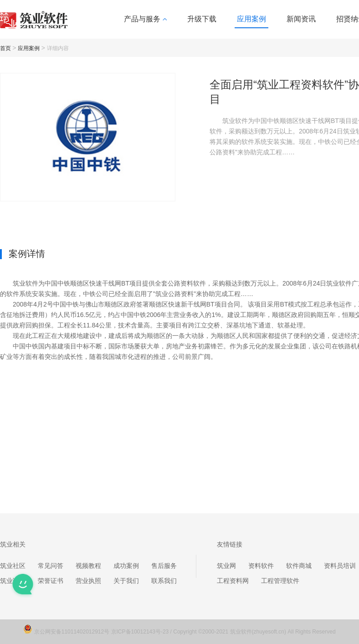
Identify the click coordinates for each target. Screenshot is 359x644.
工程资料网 (233, 581)
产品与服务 (145, 19)
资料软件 (261, 566)
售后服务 (164, 566)
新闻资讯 (301, 19)
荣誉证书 (51, 581)
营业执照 (88, 581)
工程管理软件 (280, 581)
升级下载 (202, 19)
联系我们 (164, 581)
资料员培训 (340, 566)
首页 (5, 48)
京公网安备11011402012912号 (73, 632)
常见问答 (51, 566)
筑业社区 (13, 566)
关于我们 (126, 581)
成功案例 (126, 566)
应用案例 (251, 19)
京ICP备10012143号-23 (140, 632)
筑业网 (226, 566)
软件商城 (299, 566)
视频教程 (88, 566)
